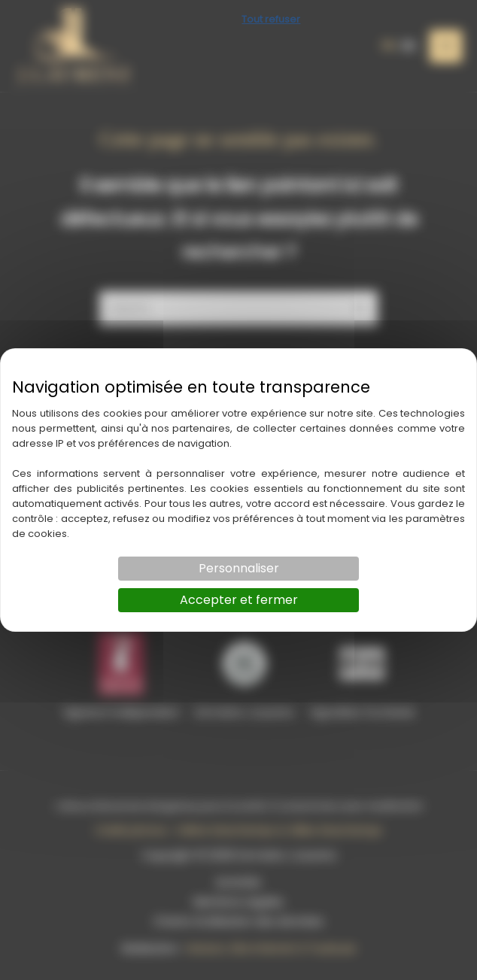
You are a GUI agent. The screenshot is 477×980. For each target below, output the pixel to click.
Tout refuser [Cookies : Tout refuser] (271, 19)
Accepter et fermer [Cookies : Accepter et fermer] (239, 600)
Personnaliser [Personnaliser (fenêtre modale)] (239, 568)
